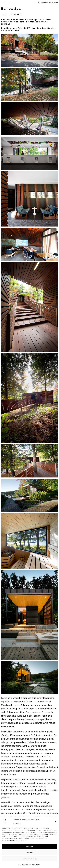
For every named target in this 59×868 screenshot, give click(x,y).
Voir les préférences (30, 859)
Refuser (30, 853)
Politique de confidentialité (29, 865)
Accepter (29, 847)
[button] (56, 822)
